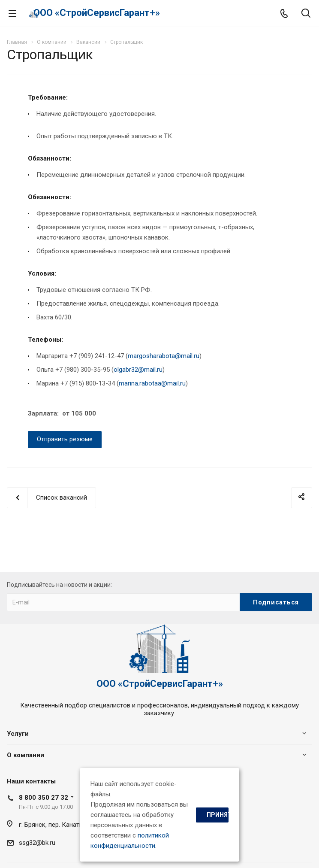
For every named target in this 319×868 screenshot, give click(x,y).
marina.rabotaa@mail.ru (152, 383)
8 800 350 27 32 (44, 798)
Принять (218, 815)
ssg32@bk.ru (37, 843)
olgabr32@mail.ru (138, 370)
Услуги (18, 734)
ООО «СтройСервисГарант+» (97, 13)
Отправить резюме (65, 439)
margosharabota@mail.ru (164, 356)
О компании (26, 755)
